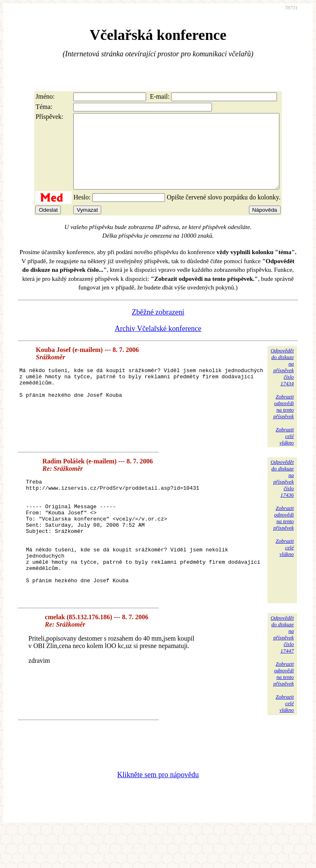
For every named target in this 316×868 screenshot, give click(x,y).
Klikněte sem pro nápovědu (158, 813)
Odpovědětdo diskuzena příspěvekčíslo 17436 (282, 493)
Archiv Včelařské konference (158, 343)
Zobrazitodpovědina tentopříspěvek (283, 421)
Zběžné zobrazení (158, 327)
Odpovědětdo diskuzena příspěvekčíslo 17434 (282, 382)
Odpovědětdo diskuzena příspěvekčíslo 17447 (282, 672)
